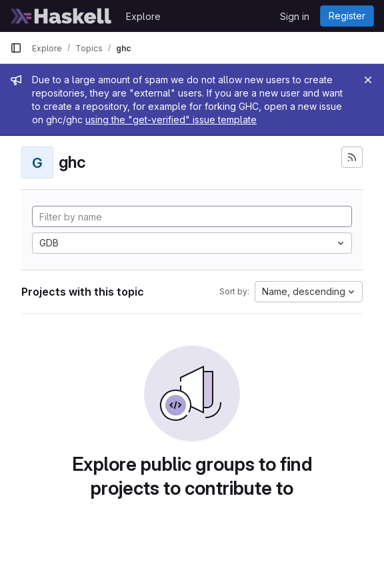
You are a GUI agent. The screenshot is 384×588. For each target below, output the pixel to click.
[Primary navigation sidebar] (16, 48)
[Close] (368, 80)
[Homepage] (61, 16)
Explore (143, 16)
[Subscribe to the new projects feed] (352, 157)
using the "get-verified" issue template (171, 120)
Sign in (295, 16)
